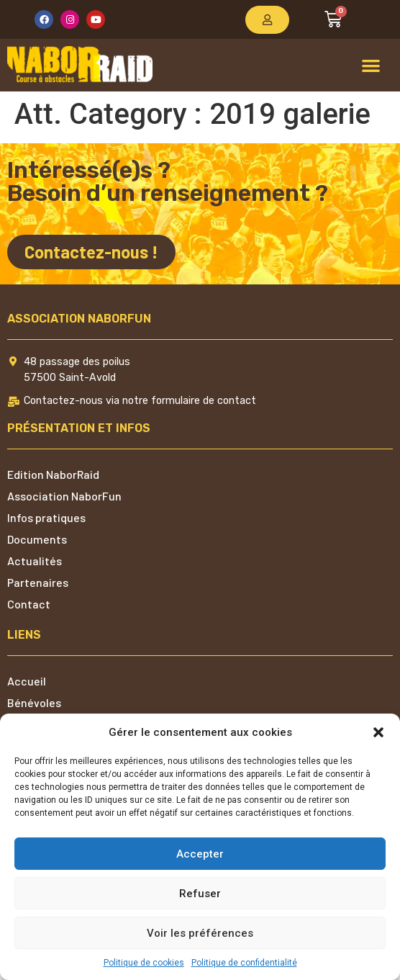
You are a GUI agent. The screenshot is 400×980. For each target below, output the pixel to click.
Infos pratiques (46, 517)
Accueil (27, 681)
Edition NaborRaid (53, 474)
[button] (378, 732)
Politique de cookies (144, 963)
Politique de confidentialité (244, 963)
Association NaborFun (64, 496)
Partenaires (38, 582)
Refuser (200, 894)
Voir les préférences (200, 933)
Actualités (35, 561)
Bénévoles (34, 702)
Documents (37, 539)
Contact (29, 604)
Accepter (200, 854)
